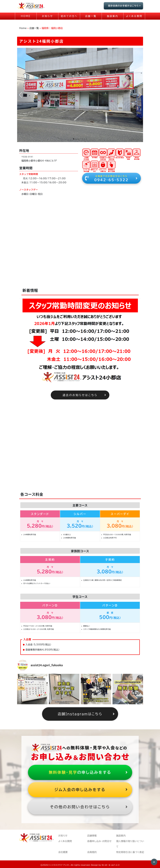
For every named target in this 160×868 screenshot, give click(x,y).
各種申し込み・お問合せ (99, 841)
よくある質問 (65, 841)
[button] (74, 139)
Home (23, 28)
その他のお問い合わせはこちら (89, 807)
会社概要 (63, 852)
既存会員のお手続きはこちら (125, 6)
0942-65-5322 (111, 178)
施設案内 (121, 836)
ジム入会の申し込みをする (91, 790)
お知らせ (63, 836)
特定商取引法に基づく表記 (130, 852)
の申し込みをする (88, 772)
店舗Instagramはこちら (86, 714)
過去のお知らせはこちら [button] (84, 395)
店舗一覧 (34, 28)
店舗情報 (92, 836)
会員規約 (92, 852)
